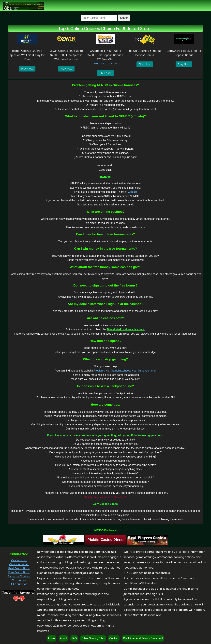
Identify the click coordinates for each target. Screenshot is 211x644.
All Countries (19, 584)
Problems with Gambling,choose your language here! (125, 371)
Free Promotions (19, 572)
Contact (132, 192)
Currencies (19, 580)
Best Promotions (19, 568)
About (63, 638)
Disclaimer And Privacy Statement (143, 638)
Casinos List (19, 560)
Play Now (27, 69)
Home (52, 638)
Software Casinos (19, 576)
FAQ (74, 638)
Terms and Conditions (105, 64)
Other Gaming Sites (93, 638)
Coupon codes (19, 564)
